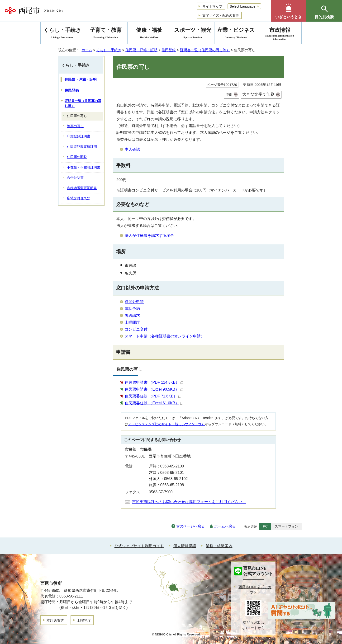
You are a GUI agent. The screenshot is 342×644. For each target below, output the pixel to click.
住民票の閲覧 (77, 157)
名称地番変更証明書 (82, 188)
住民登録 (169, 50)
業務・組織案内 (219, 546)
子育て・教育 (106, 34)
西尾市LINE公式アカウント (255, 590)
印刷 (229, 94)
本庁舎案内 (55, 620)
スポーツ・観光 (193, 34)
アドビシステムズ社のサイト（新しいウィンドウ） (166, 424)
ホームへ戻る (225, 526)
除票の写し (75, 126)
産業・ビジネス (236, 34)
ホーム (87, 50)
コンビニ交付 (136, 329)
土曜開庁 (132, 322)
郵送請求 (132, 315)
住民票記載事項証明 (82, 147)
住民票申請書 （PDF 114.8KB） (154, 382)
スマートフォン (286, 526)
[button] (289, 11)
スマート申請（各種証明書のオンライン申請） (165, 336)
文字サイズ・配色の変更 (221, 15)
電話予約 (132, 309)
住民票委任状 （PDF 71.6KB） (153, 396)
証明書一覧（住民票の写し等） (205, 50)
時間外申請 (134, 302)
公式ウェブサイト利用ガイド (139, 546)
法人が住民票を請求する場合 (149, 236)
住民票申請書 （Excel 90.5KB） (154, 389)
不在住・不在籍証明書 (84, 167)
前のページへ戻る (190, 526)
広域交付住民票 (79, 198)
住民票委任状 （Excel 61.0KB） (154, 403)
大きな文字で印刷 (258, 94)
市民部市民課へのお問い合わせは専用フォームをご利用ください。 (189, 502)
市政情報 (280, 34)
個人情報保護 (185, 546)
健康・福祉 (149, 34)
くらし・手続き (109, 50)
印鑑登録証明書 (79, 136)
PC (265, 526)
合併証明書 (75, 178)
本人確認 (132, 149)
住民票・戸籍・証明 (141, 50)
